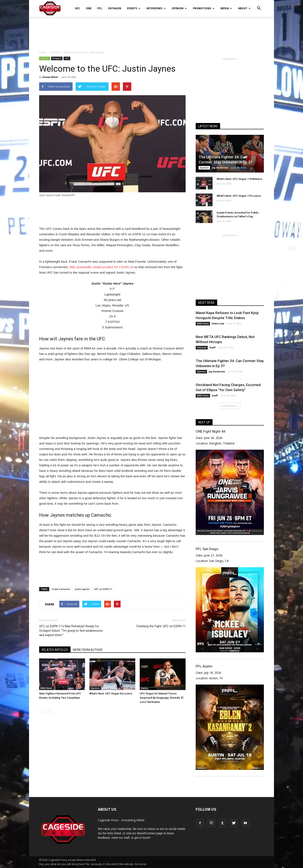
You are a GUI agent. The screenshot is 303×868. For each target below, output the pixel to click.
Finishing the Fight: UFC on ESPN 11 (161, 626)
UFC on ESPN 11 (103, 589)
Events (134, 8)
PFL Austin (204, 666)
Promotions (204, 8)
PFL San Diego (207, 549)
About (244, 8)
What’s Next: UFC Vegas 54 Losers (111, 693)
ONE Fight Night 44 (210, 431)
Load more (230, 406)
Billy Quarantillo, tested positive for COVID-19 (102, 267)
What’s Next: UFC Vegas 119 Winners (239, 179)
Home (43, 52)
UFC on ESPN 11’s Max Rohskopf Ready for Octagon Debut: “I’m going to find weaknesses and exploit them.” (71, 631)
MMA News (46, 688)
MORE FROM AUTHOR (88, 650)
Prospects (57, 58)
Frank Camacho (61, 589)
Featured (202, 348)
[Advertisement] (151, 31)
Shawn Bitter (50, 77)
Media (226, 8)
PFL (100, 8)
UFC (77, 8)
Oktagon (115, 8)
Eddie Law (218, 323)
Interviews (156, 8)
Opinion (179, 8)
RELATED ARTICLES (55, 650)
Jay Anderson (220, 168)
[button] (259, 5)
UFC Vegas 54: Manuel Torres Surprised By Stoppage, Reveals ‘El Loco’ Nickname (161, 698)
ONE (89, 8)
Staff (212, 347)
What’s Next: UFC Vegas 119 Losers (239, 196)
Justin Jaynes (82, 589)
